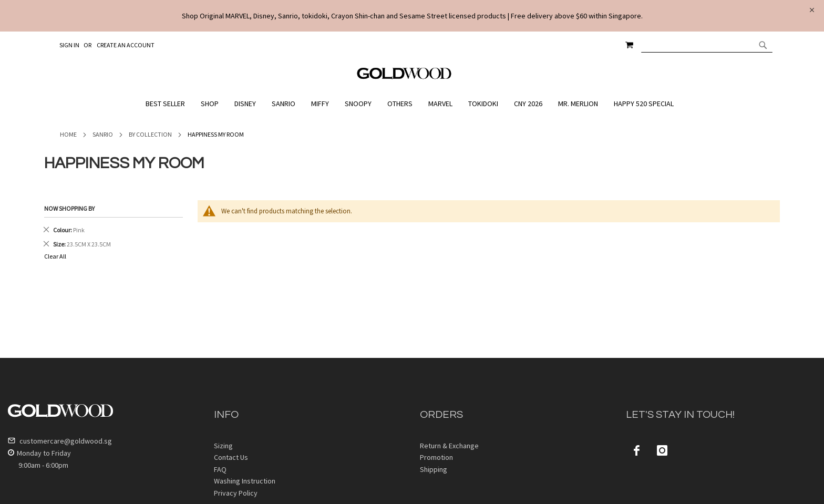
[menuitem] (168, 104)
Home (68, 134)
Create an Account (126, 45)
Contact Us (231, 457)
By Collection (150, 134)
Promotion (436, 457)
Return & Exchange (449, 446)
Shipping (434, 469)
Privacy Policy (236, 493)
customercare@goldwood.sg (60, 441)
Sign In (69, 45)
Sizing (223, 446)
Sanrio (103, 134)
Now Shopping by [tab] (69, 208)
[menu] (412, 104)
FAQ (220, 469)
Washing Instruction (245, 481)
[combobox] (707, 45)
